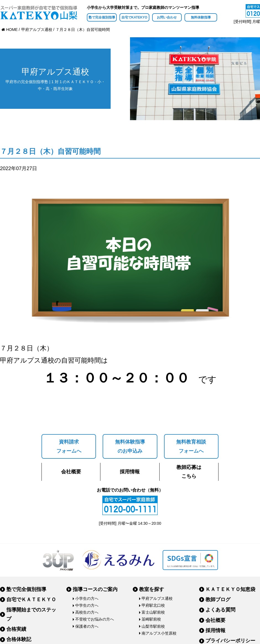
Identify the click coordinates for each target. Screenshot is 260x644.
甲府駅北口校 (153, 605)
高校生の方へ (87, 612)
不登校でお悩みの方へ (95, 619)
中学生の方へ (87, 605)
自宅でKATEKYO (134, 17)
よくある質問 (220, 610)
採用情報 (130, 472)
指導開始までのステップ (31, 614)
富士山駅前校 (153, 612)
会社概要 (71, 472)
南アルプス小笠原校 (159, 633)
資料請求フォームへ (69, 446)
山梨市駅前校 (153, 626)
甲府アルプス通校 (157, 598)
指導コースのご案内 (95, 589)
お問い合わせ (167, 17)
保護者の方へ (87, 626)
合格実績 (16, 629)
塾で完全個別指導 (102, 17)
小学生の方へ (87, 598)
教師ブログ (218, 600)
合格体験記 (19, 639)
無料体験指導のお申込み (130, 446)
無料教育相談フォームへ (191, 446)
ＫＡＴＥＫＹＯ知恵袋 (230, 589)
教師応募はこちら (189, 472)
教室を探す (152, 589)
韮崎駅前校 (151, 619)
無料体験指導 (201, 17)
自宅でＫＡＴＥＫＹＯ (31, 600)
